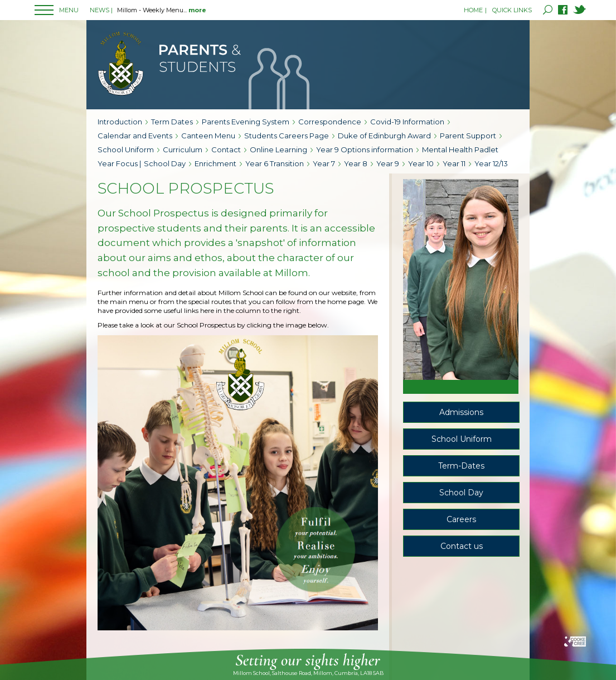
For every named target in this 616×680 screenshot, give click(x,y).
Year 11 (454, 163)
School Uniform (126, 149)
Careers (461, 519)
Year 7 (324, 163)
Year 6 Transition (275, 163)
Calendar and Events (135, 136)
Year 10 (421, 163)
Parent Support (468, 136)
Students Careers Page (287, 136)
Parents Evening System (246, 122)
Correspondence (330, 122)
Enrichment (215, 163)
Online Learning (278, 149)
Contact (226, 149)
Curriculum (183, 149)
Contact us (462, 546)
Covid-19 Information (407, 122)
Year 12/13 (491, 163)
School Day (165, 163)
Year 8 (356, 163)
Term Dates (172, 122)
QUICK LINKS (512, 10)
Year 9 (388, 163)
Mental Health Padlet (460, 149)
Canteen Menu (208, 136)
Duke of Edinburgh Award (384, 136)
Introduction (120, 122)
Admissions (461, 412)
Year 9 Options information (365, 149)
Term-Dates (461, 466)
